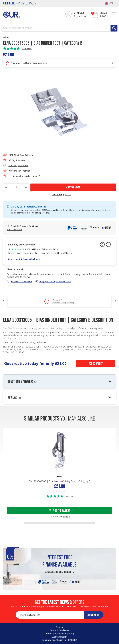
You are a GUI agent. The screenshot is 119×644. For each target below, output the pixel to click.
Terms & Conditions (59, 630)
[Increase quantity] (26, 187)
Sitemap (59, 627)
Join (85, 16)
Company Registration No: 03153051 (59, 640)
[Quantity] (16, 187)
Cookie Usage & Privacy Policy (59, 634)
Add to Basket (96, 363)
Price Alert (63, 301)
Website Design (59, 637)
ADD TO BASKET (73, 187)
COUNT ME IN (93, 615)
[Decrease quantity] (6, 187)
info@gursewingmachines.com (53, 281)
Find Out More (14, 229)
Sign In (77, 16)
